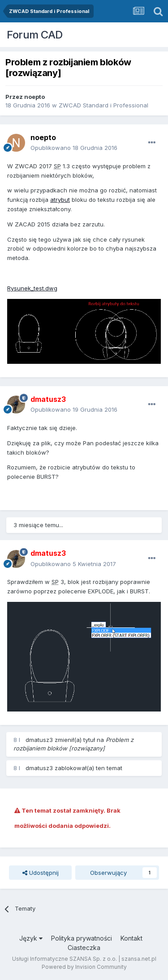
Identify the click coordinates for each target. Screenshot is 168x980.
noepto (34, 97)
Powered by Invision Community (84, 967)
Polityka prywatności (82, 938)
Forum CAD (35, 35)
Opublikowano (74, 148)
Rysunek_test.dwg (32, 288)
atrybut (60, 200)
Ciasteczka (84, 948)
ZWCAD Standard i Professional (103, 105)
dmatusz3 (39, 740)
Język (31, 938)
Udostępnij (41, 873)
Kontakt (131, 938)
